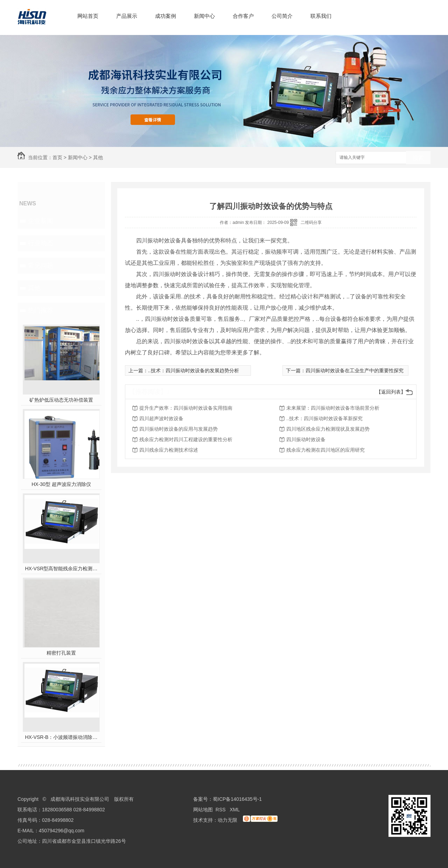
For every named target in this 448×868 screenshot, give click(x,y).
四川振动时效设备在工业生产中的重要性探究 (355, 371)
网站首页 (88, 16)
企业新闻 (41, 221)
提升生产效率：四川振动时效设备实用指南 (186, 408)
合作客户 (243, 16)
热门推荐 (41, 310)
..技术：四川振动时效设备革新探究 (324, 418)
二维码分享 (311, 223)
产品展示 (127, 16)
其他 (98, 157)
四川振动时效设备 (306, 439)
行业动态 (41, 243)
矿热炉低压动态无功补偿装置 (61, 400)
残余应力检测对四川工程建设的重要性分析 (186, 439)
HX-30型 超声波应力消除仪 (61, 484)
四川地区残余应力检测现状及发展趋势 (328, 429)
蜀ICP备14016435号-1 (237, 799)
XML (235, 810)
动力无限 (227, 820)
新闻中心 (204, 16)
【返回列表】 (391, 392)
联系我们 (321, 16)
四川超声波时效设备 (161, 418)
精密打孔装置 (61, 653)
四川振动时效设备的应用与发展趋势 (178, 429)
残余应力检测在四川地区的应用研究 (325, 450)
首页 (57, 157)
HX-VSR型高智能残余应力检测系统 (61, 569)
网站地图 (203, 810)
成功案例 (166, 16)
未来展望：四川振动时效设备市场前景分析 (333, 408)
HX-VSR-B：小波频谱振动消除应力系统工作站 (61, 737)
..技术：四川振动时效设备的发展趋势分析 (194, 371)
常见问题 (41, 266)
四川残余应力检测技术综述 (169, 450)
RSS (221, 810)
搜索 (418, 158)
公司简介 (282, 16)
